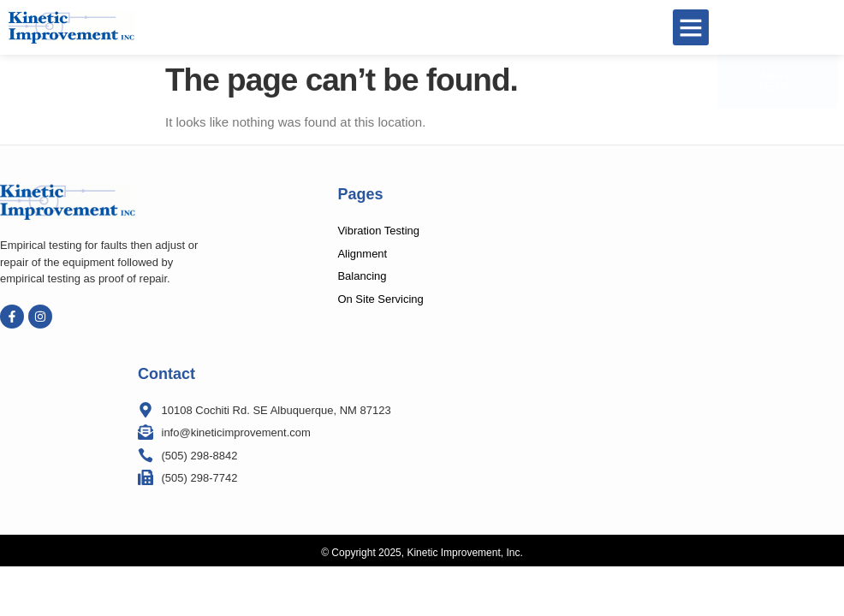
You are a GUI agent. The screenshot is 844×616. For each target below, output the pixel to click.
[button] (691, 27)
